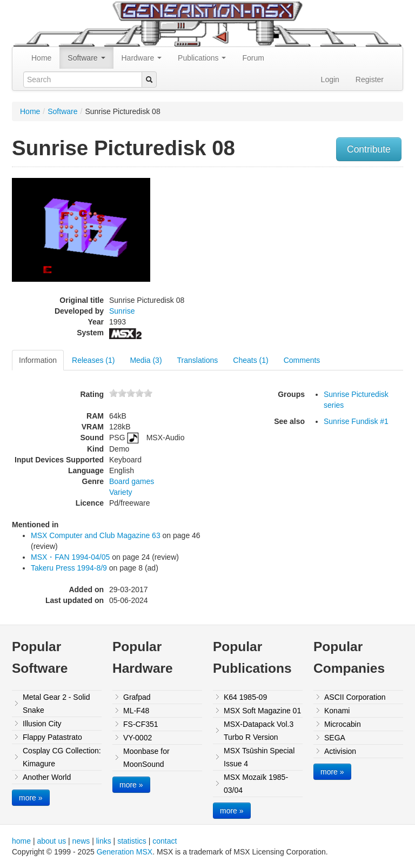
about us (51, 841)
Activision (340, 751)
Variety (121, 492)
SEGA (335, 738)
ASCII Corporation (355, 697)
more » (31, 798)
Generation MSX (125, 852)
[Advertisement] (347, 240)
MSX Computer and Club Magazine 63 (96, 535)
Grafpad (137, 697)
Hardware (142, 58)
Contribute (369, 149)
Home (41, 58)
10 (148, 393)
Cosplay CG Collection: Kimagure (62, 757)
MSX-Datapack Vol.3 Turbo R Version (259, 731)
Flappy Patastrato (52, 737)
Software (86, 58)
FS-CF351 (141, 724)
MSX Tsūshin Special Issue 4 (259, 757)
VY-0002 (138, 738)
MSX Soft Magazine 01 (262, 711)
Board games (132, 481)
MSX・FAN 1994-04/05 (70, 557)
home (21, 841)
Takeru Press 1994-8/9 (69, 568)
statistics (132, 841)
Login (330, 79)
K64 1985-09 (245, 697)
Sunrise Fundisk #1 (356, 421)
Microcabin (343, 724)
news (81, 841)
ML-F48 (136, 711)
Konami (337, 711)
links (104, 841)
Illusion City (42, 724)
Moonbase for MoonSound (146, 758)
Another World (47, 777)
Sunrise (122, 311)
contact (165, 841)
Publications (202, 58)
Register (370, 79)
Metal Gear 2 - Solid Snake (56, 704)
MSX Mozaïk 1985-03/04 (256, 784)
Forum (253, 58)
